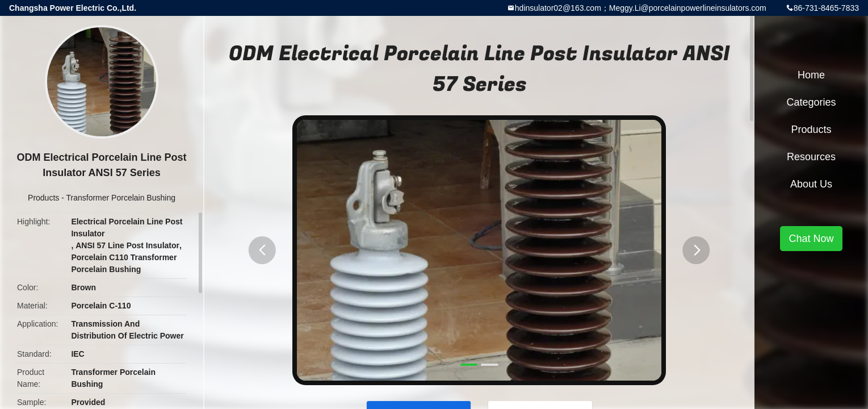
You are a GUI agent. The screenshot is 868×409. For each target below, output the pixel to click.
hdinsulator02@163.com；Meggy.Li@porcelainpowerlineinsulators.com (641, 8)
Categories (811, 102)
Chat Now (811, 239)
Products (43, 198)
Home (811, 75)
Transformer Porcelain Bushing (121, 198)
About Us (811, 184)
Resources (811, 157)
